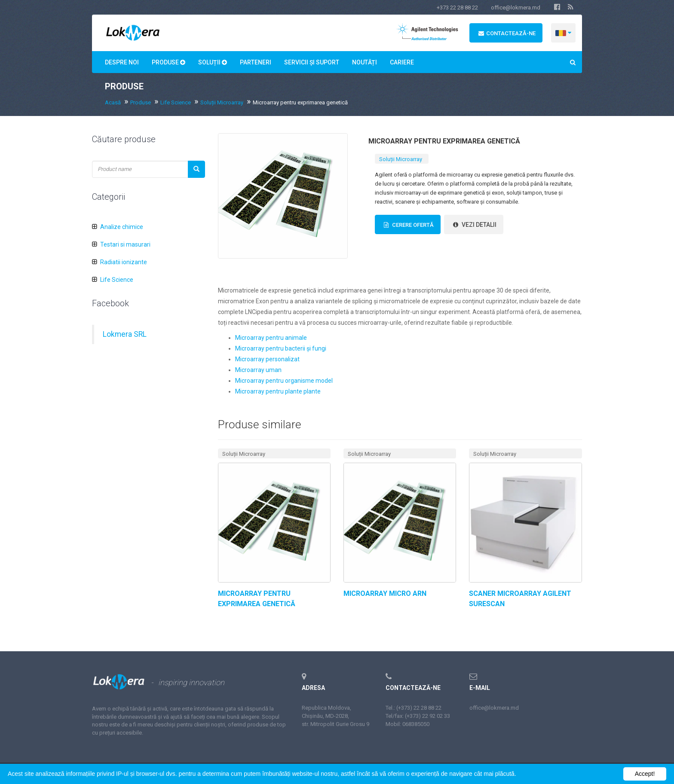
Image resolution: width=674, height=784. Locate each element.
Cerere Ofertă (408, 225)
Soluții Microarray (222, 102)
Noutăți (365, 62)
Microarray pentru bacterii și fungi (281, 348)
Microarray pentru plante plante (278, 391)
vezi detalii (474, 225)
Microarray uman (258, 370)
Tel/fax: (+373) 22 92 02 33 (418, 716)
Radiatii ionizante (124, 262)
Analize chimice (122, 227)
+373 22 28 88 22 (457, 8)
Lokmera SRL (125, 334)
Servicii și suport (312, 62)
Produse (168, 62)
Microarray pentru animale (271, 338)
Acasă (113, 102)
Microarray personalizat (267, 359)
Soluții (213, 62)
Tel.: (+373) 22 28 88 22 (414, 708)
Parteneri (256, 62)
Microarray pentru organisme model (284, 381)
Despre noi (122, 62)
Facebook (110, 303)
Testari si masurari (125, 244)
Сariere (402, 62)
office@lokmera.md (516, 8)
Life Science (176, 102)
